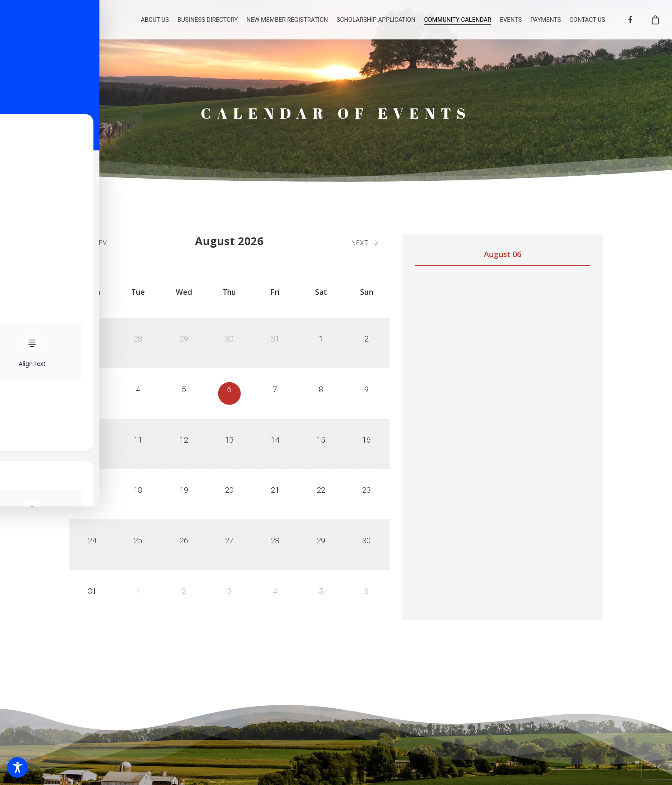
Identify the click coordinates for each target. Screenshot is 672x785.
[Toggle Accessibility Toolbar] (18, 767)
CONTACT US (587, 23)
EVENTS (511, 23)
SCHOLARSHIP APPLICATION (376, 23)
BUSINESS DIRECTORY (208, 23)
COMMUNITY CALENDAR (457, 23)
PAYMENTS (545, 23)
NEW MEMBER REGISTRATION (287, 23)
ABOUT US (155, 23)
